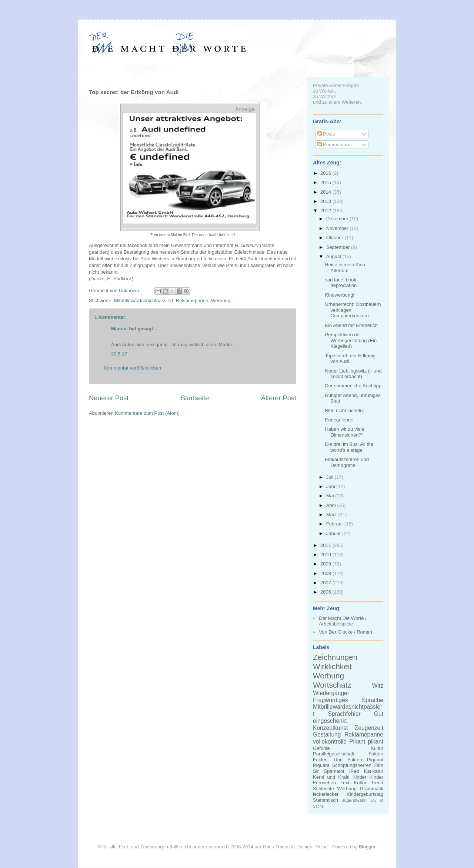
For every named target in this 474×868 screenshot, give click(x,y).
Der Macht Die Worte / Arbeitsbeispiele (343, 621)
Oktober (336, 238)
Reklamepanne (192, 301)
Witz (378, 686)
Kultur (377, 748)
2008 (326, 573)
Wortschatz (332, 685)
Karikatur (374, 771)
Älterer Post (279, 398)
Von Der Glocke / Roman (346, 632)
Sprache (373, 700)
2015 (326, 182)
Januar (334, 533)
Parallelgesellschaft (334, 754)
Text (345, 783)
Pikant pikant (366, 742)
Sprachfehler (344, 714)
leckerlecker (326, 794)
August (334, 256)
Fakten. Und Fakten (338, 760)
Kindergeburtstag (365, 794)
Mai (331, 496)
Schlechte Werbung (335, 789)
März (332, 515)
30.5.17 (119, 354)
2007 (326, 583)
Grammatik (371, 789)
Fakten (376, 754)
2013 (326, 201)
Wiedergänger (331, 693)
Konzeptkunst (331, 728)
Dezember (338, 219)
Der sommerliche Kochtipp (353, 386)
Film (379, 765)
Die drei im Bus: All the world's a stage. (349, 447)
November (338, 228)
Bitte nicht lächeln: (344, 410)
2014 (326, 192)
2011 (326, 545)
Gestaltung (327, 735)
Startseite (195, 398)
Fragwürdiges (330, 700)
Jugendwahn (354, 800)
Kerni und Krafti (331, 777)
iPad (354, 771)
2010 (326, 555)
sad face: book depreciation (341, 283)
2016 (326, 173)
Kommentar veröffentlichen (132, 368)
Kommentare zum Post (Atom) (147, 413)
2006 (326, 592)
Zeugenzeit (369, 728)
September (339, 247)
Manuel (119, 329)
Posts (326, 134)
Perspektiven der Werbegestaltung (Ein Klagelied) (351, 340)
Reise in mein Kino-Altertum (346, 268)
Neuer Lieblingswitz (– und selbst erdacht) (353, 374)
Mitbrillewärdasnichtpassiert (144, 301)
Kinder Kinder (368, 777)
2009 (326, 564)
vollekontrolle (330, 742)
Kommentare (334, 145)
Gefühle (321, 748)
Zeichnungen (335, 657)
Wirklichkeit (332, 666)
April (332, 505)
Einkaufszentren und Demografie (347, 462)
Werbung (221, 301)
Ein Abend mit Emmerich (351, 325)
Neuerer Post (109, 398)
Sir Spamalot (329, 771)
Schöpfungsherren (352, 765)
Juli (331, 477)
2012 (326, 211)
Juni (331, 486)
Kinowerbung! (340, 295)
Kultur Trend (369, 783)
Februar (335, 524)
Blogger (367, 847)
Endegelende (339, 420)
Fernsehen (324, 783)
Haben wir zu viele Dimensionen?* (344, 432)
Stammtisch (326, 800)
